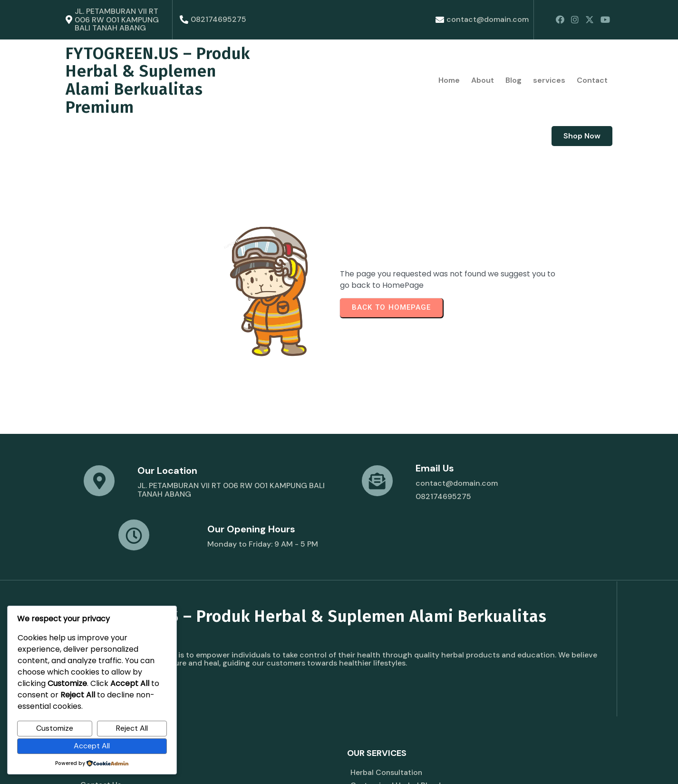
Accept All (92, 746)
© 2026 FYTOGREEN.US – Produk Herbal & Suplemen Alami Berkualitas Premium (192, 766)
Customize (55, 728)
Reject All (132, 728)
